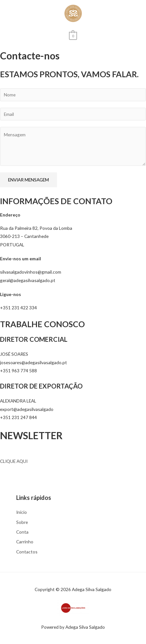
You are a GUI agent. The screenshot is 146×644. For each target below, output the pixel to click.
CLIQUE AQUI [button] (14, 461)
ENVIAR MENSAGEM (28, 180)
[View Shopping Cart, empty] (73, 35)
